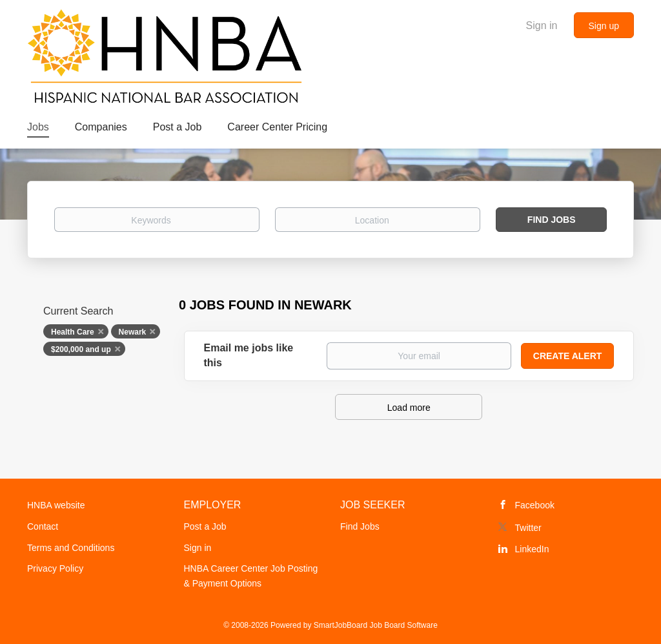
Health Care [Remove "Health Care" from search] (73, 332)
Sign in (542, 26)
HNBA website (56, 505)
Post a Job (205, 526)
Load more (409, 408)
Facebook (535, 505)
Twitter (528, 528)
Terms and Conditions (71, 548)
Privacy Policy (55, 568)
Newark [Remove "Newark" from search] (133, 332)
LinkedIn (532, 549)
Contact (43, 526)
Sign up (604, 26)
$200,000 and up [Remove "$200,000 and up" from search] (81, 349)
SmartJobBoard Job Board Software (376, 625)
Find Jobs (552, 220)
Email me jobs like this (249, 355)
